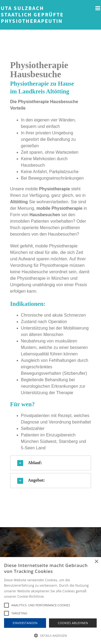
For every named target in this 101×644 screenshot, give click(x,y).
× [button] (96, 562)
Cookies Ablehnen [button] (73, 623)
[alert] (50, 601)
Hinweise (52, 596)
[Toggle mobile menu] (98, 8)
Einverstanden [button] (25, 623)
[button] (51, 463)
